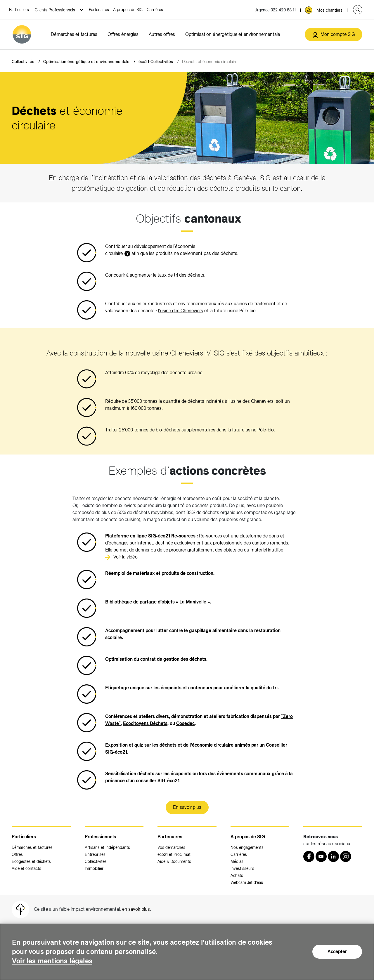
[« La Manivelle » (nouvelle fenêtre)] (193, 602)
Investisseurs (242, 868)
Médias (237, 861)
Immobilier (94, 868)
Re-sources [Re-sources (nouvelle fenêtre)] (211, 536)
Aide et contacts (26, 868)
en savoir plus (136, 909)
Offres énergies (123, 34)
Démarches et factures (74, 34)
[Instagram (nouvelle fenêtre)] (346, 856)
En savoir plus (187, 807)
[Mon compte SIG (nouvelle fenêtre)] (334, 34)
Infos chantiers (329, 10)
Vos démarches (171, 847)
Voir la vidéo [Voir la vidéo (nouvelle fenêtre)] (125, 557)
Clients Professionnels (56, 10)
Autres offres (162, 34)
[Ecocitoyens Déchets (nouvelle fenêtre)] (145, 723)
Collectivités (23, 62)
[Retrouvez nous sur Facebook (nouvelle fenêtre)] (309, 856)
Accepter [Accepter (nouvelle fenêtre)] (337, 952)
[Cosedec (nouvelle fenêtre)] (185, 723)
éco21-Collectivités (156, 62)
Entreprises (95, 854)
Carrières (155, 10)
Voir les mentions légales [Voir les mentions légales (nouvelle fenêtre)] (52, 961)
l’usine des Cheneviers (181, 311)
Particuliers (19, 10)
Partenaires (99, 10)
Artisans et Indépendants (107, 847)
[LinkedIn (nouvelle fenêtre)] (333, 856)
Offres (17, 854)
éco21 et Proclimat (174, 854)
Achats (237, 875)
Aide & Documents (174, 861)
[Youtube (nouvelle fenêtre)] (321, 856)
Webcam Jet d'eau (247, 882)
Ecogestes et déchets (31, 861)
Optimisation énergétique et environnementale (233, 34)
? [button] (128, 254)
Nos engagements (247, 847)
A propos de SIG (128, 10)
